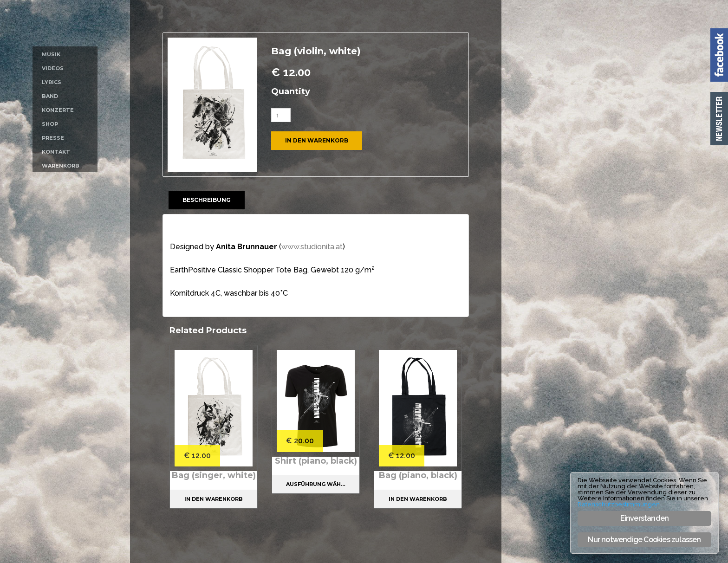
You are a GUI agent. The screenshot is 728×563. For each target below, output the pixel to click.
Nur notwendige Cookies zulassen (644, 540)
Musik (51, 54)
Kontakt (56, 152)
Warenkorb (61, 166)
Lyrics (52, 82)
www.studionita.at (312, 247)
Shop (50, 124)
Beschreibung (207, 200)
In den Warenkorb (317, 140)
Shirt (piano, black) (316, 461)
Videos (53, 68)
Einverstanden (645, 518)
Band (50, 96)
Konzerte (58, 110)
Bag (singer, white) (214, 475)
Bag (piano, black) (418, 475)
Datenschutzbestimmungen (619, 504)
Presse (53, 138)
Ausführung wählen (319, 484)
